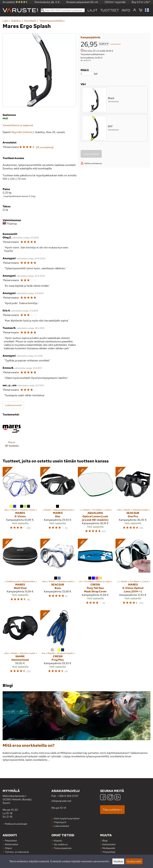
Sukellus (17, 21)
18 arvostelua (45, 147)
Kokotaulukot (109, 844)
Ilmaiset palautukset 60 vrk (82, 2)
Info (126, 10)
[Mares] (12, 436)
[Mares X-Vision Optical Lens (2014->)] (133, 573)
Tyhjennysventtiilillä (52, 21)
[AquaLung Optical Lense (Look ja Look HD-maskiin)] (95, 501)
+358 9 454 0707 (68, 796)
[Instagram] (110, 798)
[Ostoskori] (141, 10)
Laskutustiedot (61, 826)
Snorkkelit (31, 21)
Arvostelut (15, 2)
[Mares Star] (58, 501)
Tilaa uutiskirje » (112, 810)
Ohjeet (8, 848)
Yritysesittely (109, 852)
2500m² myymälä (115, 2)
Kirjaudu (58, 840)
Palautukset (11, 840)
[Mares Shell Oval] (20, 573)
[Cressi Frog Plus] (58, 643)
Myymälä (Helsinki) (23, 132)
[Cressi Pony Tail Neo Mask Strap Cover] (95, 573)
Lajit (93, 10)
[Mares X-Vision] (20, 501)
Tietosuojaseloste (63, 848)
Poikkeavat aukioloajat (16, 824)
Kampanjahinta (90, 37)
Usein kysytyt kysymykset (67, 818)
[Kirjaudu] (135, 10)
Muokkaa (118, 861)
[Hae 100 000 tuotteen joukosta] (63, 10)
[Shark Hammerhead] (20, 643)
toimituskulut (116, 44)
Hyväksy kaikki (134, 861)
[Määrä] (87, 74)
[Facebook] (103, 798)
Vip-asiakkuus (61, 844)
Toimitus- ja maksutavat (17, 852)
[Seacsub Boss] (58, 573)
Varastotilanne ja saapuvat (18, 125)
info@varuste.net (61, 801)
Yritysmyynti (60, 822)
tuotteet (110, 10)
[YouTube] (117, 798)
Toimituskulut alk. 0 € (47, 2)
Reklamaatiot (12, 844)
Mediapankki (109, 848)
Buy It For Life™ (141, 2)
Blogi (105, 840)
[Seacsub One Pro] (133, 501)
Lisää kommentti (13, 405)
